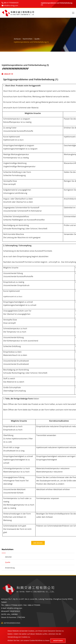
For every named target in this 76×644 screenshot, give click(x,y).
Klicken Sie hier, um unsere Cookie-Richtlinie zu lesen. (29, 640)
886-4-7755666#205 (11, 3)
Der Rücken (38, 543)
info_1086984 (12, 614)
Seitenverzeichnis (12, 623)
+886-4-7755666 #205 (13, 605)
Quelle (37, 38)
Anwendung (10, 568)
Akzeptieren (58, 641)
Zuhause (17, 38)
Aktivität (8, 557)
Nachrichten (28, 38)
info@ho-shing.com (14, 608)
